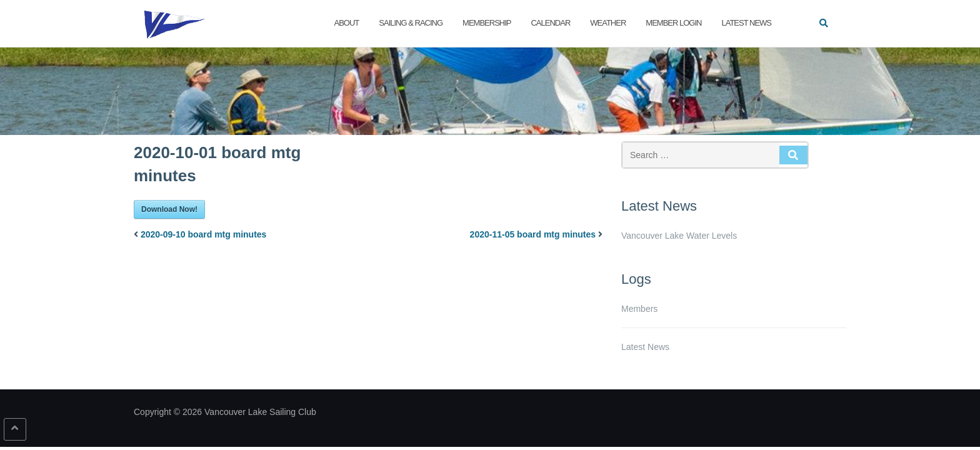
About (347, 23)
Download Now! (169, 209)
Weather (608, 23)
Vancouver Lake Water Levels (679, 236)
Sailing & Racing (411, 23)
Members (639, 309)
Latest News (746, 23)
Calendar (550, 23)
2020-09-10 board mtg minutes (204, 234)
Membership (487, 23)
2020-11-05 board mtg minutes (533, 234)
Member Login (673, 23)
